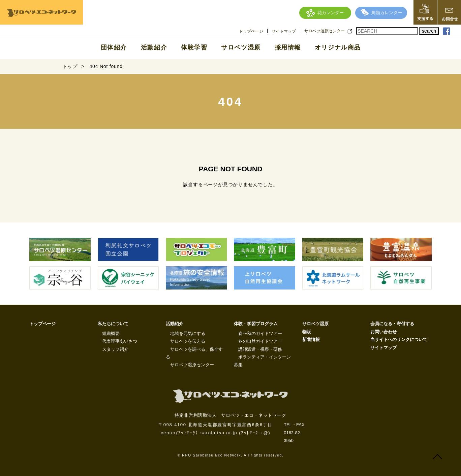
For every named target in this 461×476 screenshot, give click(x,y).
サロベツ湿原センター (325, 31)
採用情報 (288, 47)
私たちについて (113, 324)
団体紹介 (114, 47)
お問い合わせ (383, 332)
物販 (307, 332)
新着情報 (311, 339)
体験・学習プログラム (256, 324)
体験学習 (194, 47)
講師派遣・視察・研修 (260, 349)
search (429, 31)
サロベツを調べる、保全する (194, 353)
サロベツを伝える (188, 341)
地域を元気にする (188, 333)
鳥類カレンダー (381, 13)
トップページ (251, 31)
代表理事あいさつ (120, 341)
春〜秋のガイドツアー (260, 333)
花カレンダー (325, 13)
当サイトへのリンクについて (399, 339)
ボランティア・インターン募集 (262, 361)
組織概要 (111, 333)
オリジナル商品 (338, 47)
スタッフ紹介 (115, 349)
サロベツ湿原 (241, 47)
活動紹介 (154, 47)
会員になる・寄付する (392, 324)
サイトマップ (284, 31)
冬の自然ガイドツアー (260, 341)
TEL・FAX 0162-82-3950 (294, 433)
